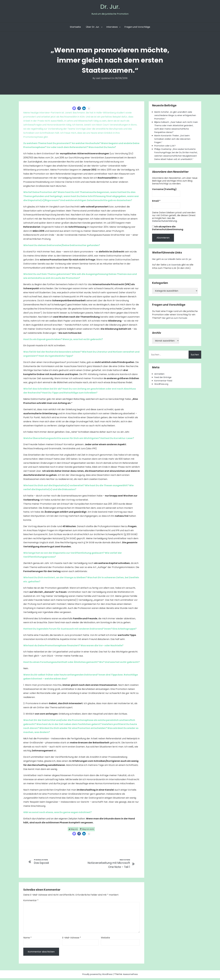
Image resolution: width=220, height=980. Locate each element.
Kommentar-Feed (164, 389)
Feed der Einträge (164, 385)
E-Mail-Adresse (72, 939)
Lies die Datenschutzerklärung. (165, 228)
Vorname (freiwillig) (164, 197)
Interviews (112, 28)
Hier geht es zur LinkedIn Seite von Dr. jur (174, 267)
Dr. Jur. (110, 7)
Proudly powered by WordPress (97, 976)
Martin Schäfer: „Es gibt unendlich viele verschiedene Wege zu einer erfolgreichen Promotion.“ (176, 117)
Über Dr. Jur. (93, 28)
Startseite (75, 28)
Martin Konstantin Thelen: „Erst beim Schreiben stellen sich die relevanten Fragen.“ (175, 140)
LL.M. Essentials (175, 273)
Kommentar (31, 902)
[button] (74, 110)
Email (156, 209)
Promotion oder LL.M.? (166, 147)
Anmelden (160, 382)
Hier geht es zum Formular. (177, 326)
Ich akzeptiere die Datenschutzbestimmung (168, 236)
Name (27, 939)
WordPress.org (162, 392)
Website (105, 939)
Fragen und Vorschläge (137, 28)
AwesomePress (133, 976)
